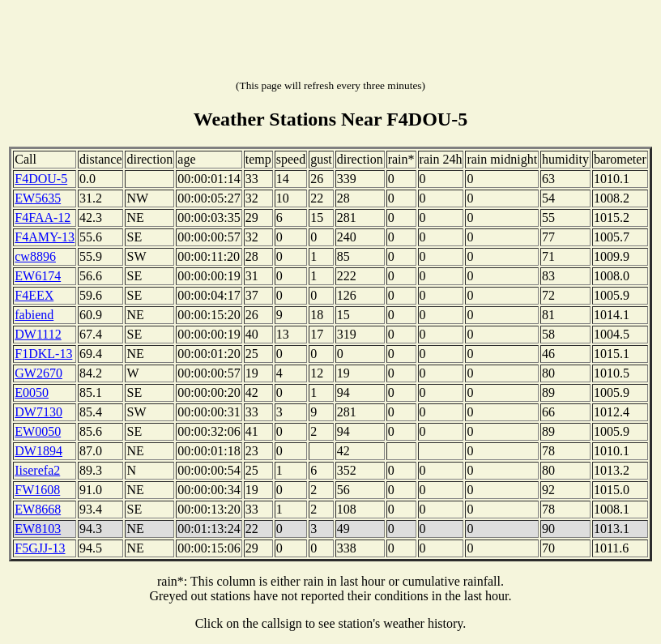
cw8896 (35, 256)
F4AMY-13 (45, 237)
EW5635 (38, 198)
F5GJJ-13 (40, 548)
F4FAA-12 (43, 218)
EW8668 (38, 509)
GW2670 (38, 373)
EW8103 (38, 529)
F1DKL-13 (43, 354)
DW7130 (38, 412)
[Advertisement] (330, 43)
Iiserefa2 (37, 470)
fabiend (34, 315)
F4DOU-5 (41, 179)
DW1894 (38, 451)
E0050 (32, 392)
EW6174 (38, 276)
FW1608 (37, 490)
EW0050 (38, 431)
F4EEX (34, 295)
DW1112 (38, 334)
